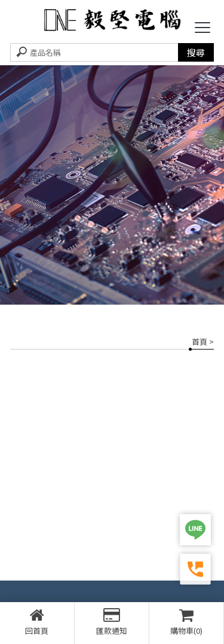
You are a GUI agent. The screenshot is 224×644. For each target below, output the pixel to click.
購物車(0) (186, 622)
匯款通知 (112, 622)
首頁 (200, 341)
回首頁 (37, 622)
